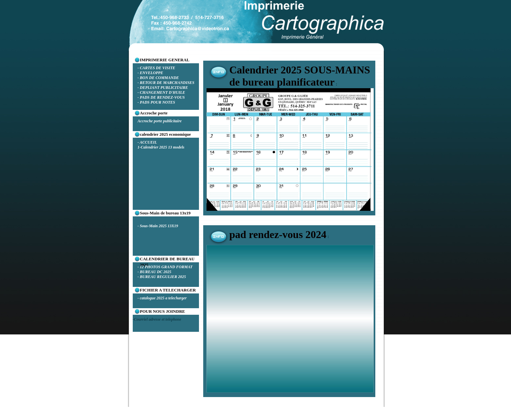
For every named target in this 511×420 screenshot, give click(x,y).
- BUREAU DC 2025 (155, 272)
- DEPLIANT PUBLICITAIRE (163, 88)
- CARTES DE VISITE (157, 68)
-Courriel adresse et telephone (157, 319)
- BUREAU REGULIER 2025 (162, 277)
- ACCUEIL (147, 142)
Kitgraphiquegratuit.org (281, 417)
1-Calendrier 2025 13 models (161, 147)
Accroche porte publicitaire (160, 121)
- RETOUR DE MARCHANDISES (166, 83)
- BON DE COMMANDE (158, 78)
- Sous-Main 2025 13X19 (158, 226)
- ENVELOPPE (150, 73)
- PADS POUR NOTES (157, 102)
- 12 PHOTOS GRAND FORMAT (165, 267)
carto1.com (222, 417)
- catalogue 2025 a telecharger (162, 298)
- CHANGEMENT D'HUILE (161, 92)
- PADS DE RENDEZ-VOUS (161, 97)
